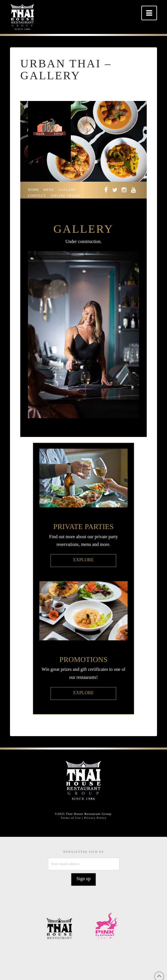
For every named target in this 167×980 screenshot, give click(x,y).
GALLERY (67, 190)
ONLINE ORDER (66, 196)
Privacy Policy (95, 818)
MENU (49, 190)
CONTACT (37, 196)
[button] (149, 13)
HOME (34, 190)
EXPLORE (83, 560)
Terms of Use (71, 818)
